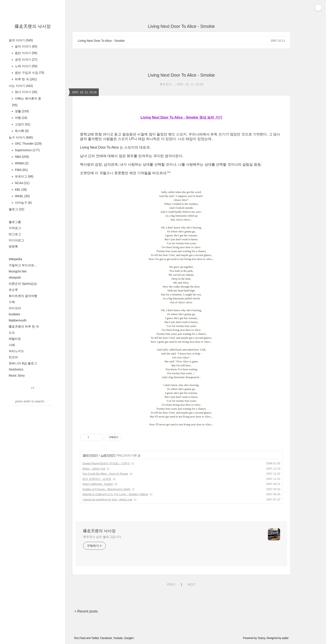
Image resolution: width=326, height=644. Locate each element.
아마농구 (23, 203)
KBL (20, 190)
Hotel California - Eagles (98, 484)
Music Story (17, 376)
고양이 (22, 124)
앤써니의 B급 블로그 (23, 363)
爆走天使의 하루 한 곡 (24, 326)
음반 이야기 (26, 53)
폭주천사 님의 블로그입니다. (102, 537)
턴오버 (13, 357)
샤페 (12, 345)
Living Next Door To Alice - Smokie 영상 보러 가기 (181, 117)
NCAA (22, 183)
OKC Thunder (28, 144)
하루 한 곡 (25, 79)
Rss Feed (80, 638)
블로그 (16, 209)
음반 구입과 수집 (29, 73)
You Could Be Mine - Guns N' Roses (105, 474)
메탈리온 (15, 339)
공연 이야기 (26, 60)
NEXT (191, 584)
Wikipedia (15, 259)
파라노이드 (16, 351)
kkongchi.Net (18, 271)
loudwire (14, 314)
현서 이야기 (26, 92)
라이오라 (15, 308)
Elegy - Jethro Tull (94, 469)
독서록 (21, 131)
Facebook (106, 638)
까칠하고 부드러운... (23, 265)
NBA (21, 157)
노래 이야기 (26, 66)
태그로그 (15, 234)
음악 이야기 (21, 40)
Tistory (261, 638)
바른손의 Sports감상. (23, 284)
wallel (285, 638)
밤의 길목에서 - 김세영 (97, 479)
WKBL (22, 196)
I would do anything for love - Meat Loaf (107, 499)
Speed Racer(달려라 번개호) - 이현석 (106, 463)
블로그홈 (15, 222)
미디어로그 (16, 240)
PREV (171, 584)
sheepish (15, 277)
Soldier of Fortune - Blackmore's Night (106, 489)
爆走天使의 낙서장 (33, 26)
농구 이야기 (21, 137)
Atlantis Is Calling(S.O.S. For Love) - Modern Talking (115, 494)
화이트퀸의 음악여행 (23, 296)
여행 (21, 118)
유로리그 (24, 176)
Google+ (129, 638)
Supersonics (27, 150)
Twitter (95, 638)
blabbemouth (18, 320)
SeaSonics (16, 369)
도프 (12, 333)
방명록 (13, 246)
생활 (21, 111)
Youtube (118, 638)
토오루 (13, 290)
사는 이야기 (21, 86)
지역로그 (15, 228)
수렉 (12, 302)
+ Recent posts (86, 611)
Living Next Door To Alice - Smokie (101, 41)
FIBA (21, 170)
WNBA (21, 163)
